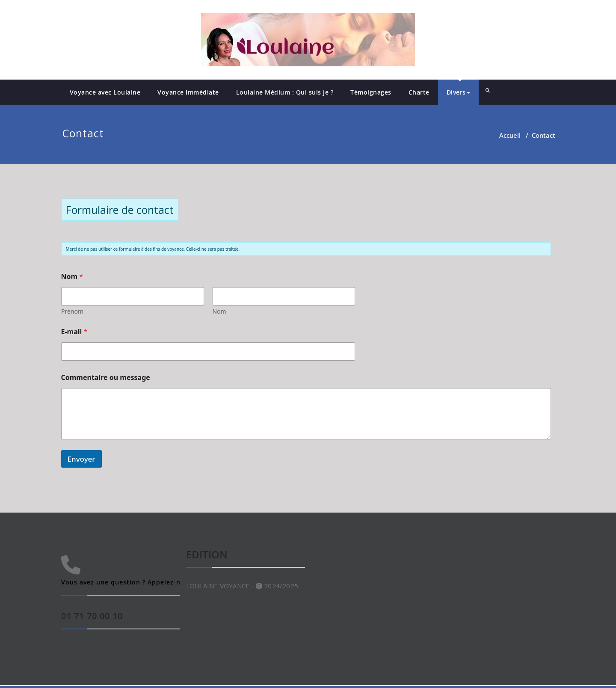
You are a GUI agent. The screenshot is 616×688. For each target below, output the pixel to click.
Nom (219, 311)
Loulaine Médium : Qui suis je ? (285, 92)
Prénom (72, 311)
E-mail (74, 332)
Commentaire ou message (106, 378)
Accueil (510, 135)
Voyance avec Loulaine (105, 92)
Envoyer (81, 459)
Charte (419, 92)
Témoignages (371, 92)
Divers (458, 92)
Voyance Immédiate (188, 92)
